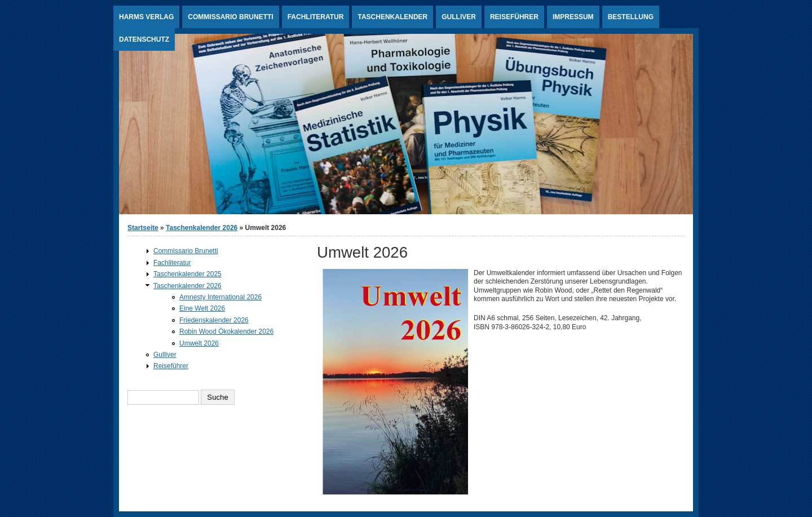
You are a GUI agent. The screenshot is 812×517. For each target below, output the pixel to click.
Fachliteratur (316, 17)
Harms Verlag (146, 17)
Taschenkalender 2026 (202, 228)
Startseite (143, 228)
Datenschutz (144, 39)
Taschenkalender (392, 17)
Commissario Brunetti (230, 17)
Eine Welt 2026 (202, 308)
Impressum (573, 17)
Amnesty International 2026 (220, 297)
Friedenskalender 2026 (214, 320)
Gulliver (459, 17)
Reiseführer (514, 17)
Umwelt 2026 (199, 343)
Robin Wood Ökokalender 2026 (226, 332)
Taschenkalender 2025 (187, 274)
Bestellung (631, 17)
